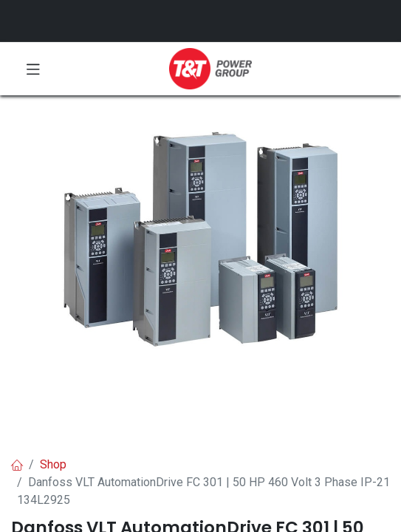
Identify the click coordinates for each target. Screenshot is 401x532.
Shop (53, 464)
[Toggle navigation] (33, 69)
